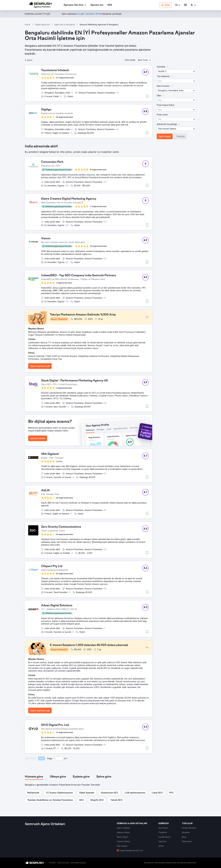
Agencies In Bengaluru (65, 24)
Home (28, 24)
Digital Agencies (42, 24)
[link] (97, 5)
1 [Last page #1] (67, 758)
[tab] (34, 777)
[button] (178, 5)
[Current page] (58, 758)
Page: (50, 758)
